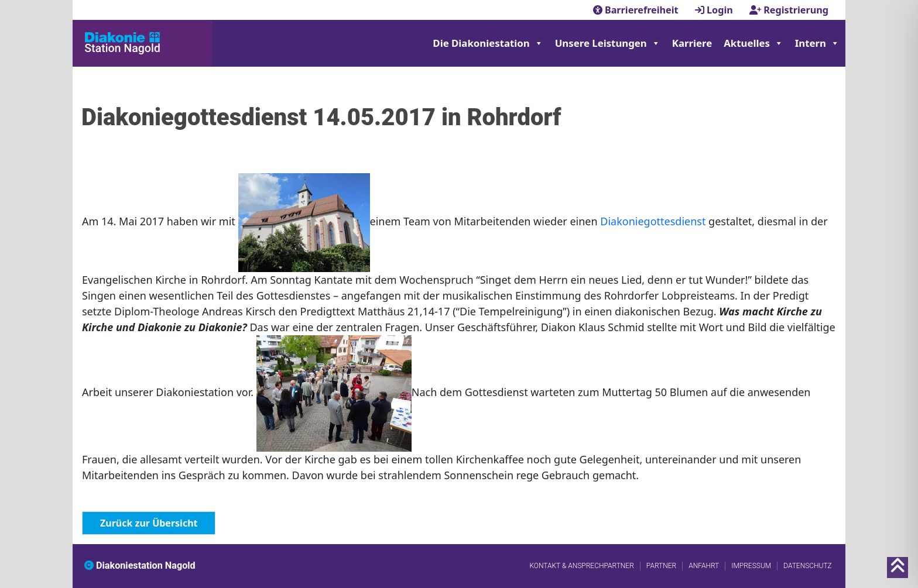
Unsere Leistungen (608, 43)
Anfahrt (704, 566)
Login (715, 10)
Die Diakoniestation (488, 43)
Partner (661, 566)
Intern (817, 43)
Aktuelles (753, 43)
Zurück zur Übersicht (149, 523)
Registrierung (789, 10)
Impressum (751, 566)
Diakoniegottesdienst (654, 222)
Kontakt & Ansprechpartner (581, 566)
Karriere (692, 43)
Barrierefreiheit (637, 10)
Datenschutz (808, 566)
